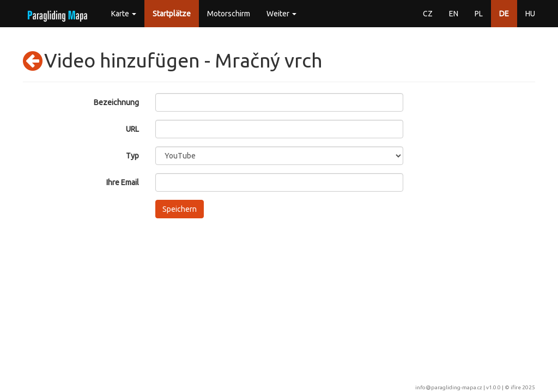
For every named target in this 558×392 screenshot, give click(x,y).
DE (504, 14)
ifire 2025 (523, 387)
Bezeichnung (116, 102)
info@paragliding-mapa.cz (449, 387)
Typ (132, 156)
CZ (428, 14)
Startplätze (172, 14)
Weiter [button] (281, 14)
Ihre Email (123, 182)
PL (479, 14)
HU (530, 14)
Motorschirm (229, 14)
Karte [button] (124, 14)
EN (454, 14)
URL (132, 129)
